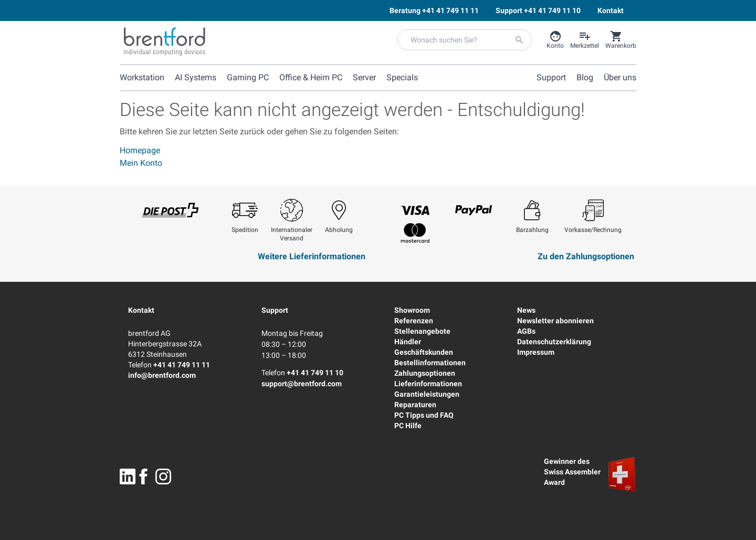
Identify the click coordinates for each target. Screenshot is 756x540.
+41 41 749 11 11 (182, 365)
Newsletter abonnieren (555, 321)
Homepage (140, 150)
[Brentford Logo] (165, 41)
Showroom (412, 310)
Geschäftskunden (424, 352)
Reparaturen (415, 405)
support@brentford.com (302, 384)
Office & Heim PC (311, 77)
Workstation (142, 77)
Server (364, 77)
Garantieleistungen (427, 394)
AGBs (526, 331)
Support (275, 310)
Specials (402, 77)
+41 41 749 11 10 (315, 373)
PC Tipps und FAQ (424, 415)
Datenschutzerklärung (554, 342)
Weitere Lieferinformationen (312, 256)
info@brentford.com (162, 375)
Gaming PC (248, 77)
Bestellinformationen (430, 363)
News (526, 310)
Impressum (536, 352)
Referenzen (414, 321)
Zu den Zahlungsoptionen (586, 256)
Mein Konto (141, 163)
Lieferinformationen (428, 384)
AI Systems (196, 77)
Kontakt (141, 310)
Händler (408, 342)
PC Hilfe (408, 426)
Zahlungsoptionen (425, 373)
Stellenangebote (422, 331)
